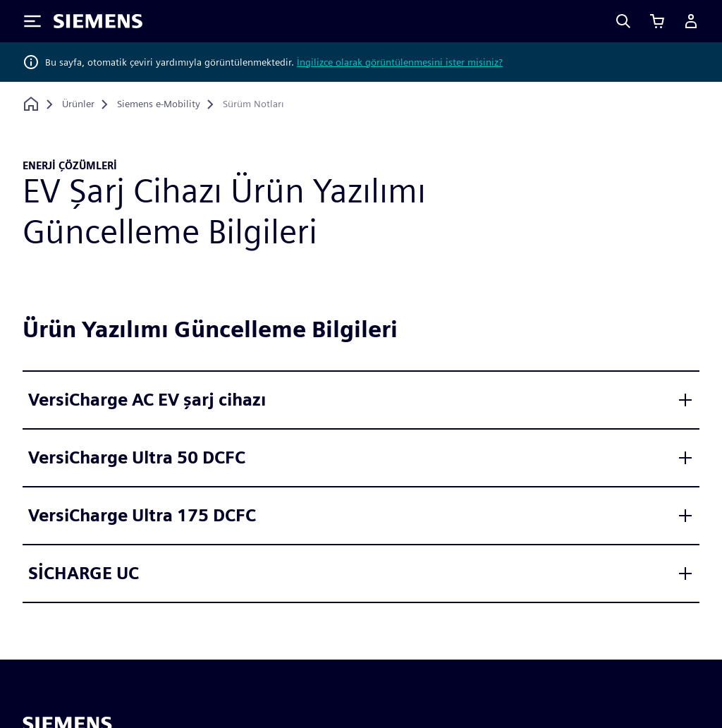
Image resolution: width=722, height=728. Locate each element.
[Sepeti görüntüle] (657, 21)
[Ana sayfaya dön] (31, 104)
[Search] (623, 21)
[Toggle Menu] (32, 21)
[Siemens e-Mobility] (159, 104)
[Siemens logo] (98, 21)
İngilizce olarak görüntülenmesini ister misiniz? (400, 62)
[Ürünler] (78, 104)
